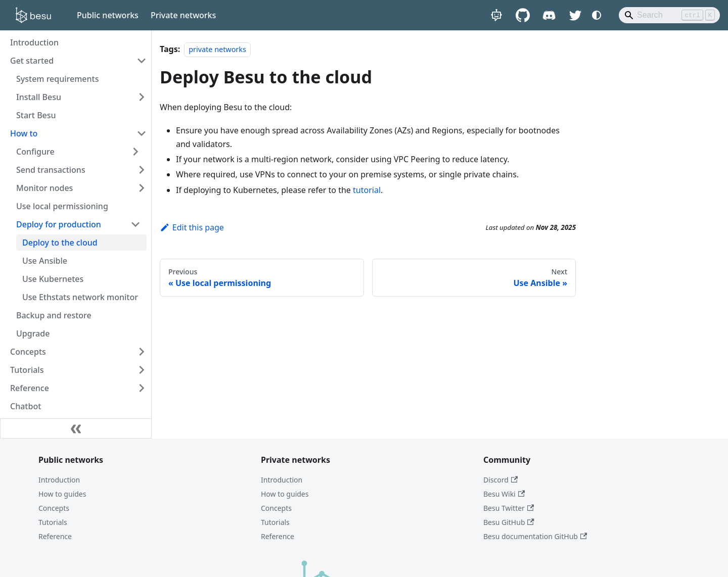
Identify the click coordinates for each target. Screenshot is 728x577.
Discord (500, 480)
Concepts (54, 508)
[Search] (669, 15)
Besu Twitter (509, 508)
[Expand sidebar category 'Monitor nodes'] (142, 188)
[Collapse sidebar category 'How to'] (142, 133)
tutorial (367, 190)
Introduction (59, 480)
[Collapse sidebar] (76, 428)
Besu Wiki (504, 494)
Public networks (108, 15)
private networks (217, 49)
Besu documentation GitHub (535, 536)
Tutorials (53, 522)
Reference (55, 536)
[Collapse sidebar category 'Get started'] (142, 61)
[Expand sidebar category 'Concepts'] (142, 352)
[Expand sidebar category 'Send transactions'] (142, 170)
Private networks (183, 15)
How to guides (62, 494)
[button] (78, 152)
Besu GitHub (509, 522)
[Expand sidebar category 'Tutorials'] (142, 370)
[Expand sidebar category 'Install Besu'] (142, 97)
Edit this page (192, 227)
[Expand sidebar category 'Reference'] (142, 388)
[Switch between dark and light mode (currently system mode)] (597, 15)
